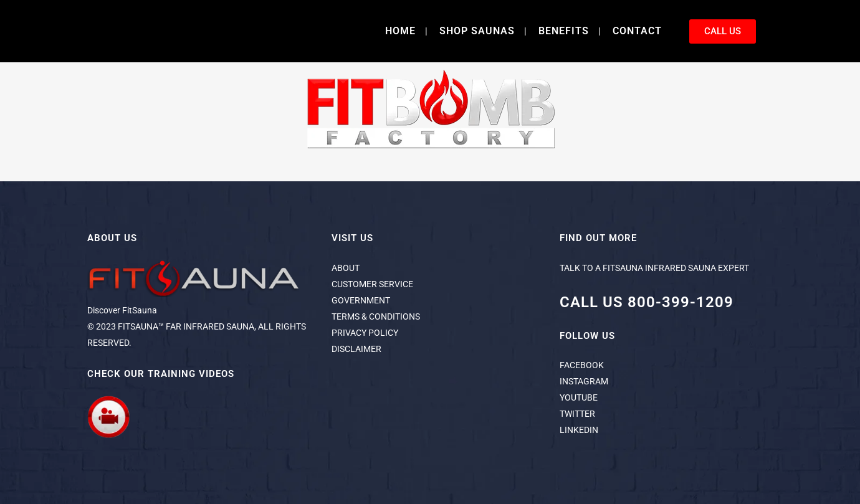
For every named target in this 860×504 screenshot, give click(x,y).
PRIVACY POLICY (365, 333)
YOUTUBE (579, 397)
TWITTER (577, 414)
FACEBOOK (582, 365)
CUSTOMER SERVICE (372, 284)
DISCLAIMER (356, 349)
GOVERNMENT (361, 300)
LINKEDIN (579, 430)
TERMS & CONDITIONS (376, 316)
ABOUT (346, 268)
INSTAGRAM (584, 381)
